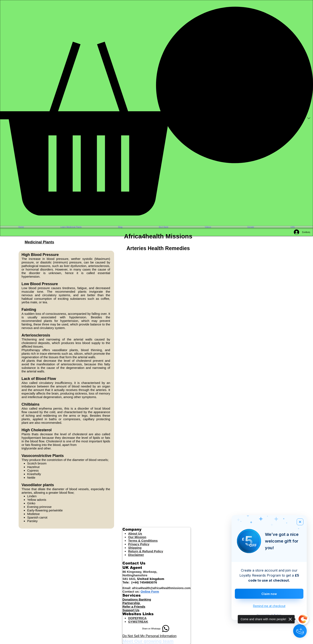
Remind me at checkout (269, 606)
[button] (156, 111)
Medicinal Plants (39, 242)
